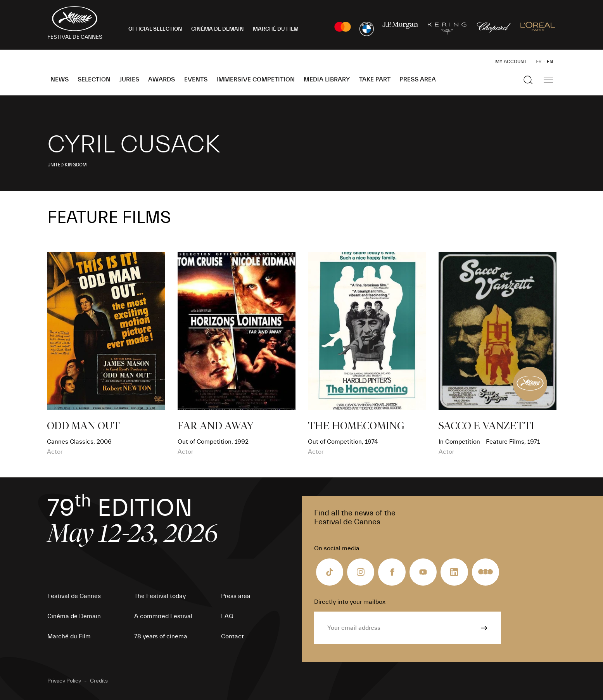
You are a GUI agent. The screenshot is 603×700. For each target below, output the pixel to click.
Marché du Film (69, 636)
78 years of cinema (161, 636)
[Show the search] (528, 80)
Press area (418, 80)
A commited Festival (163, 616)
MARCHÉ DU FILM (276, 29)
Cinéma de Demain (74, 616)
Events (196, 80)
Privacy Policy (64, 681)
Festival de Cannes (74, 596)
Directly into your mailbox (350, 602)
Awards (162, 80)
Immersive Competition (256, 80)
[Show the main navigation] (548, 80)
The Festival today (160, 596)
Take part (375, 80)
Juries (129, 80)
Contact (232, 636)
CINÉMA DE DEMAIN (218, 29)
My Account (511, 62)
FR (539, 62)
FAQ (227, 616)
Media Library (327, 80)
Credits (99, 681)
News (60, 80)
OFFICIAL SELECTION (155, 29)
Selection (94, 80)
